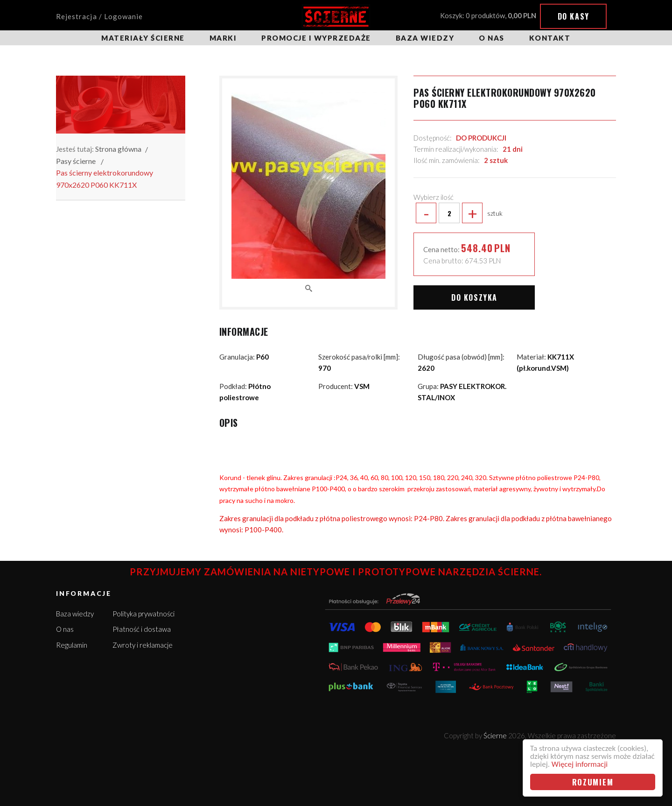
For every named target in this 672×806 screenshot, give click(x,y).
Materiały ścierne (143, 38)
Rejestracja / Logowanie (99, 16)
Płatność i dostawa (142, 629)
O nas (492, 38)
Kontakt (550, 38)
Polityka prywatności (143, 614)
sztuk (458, 213)
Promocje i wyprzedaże (316, 38)
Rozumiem (593, 782)
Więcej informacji (580, 764)
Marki (223, 38)
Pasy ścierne (76, 161)
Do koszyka (474, 297)
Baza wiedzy (425, 38)
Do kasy (574, 16)
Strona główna (118, 149)
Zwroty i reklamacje (143, 645)
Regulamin (72, 645)
